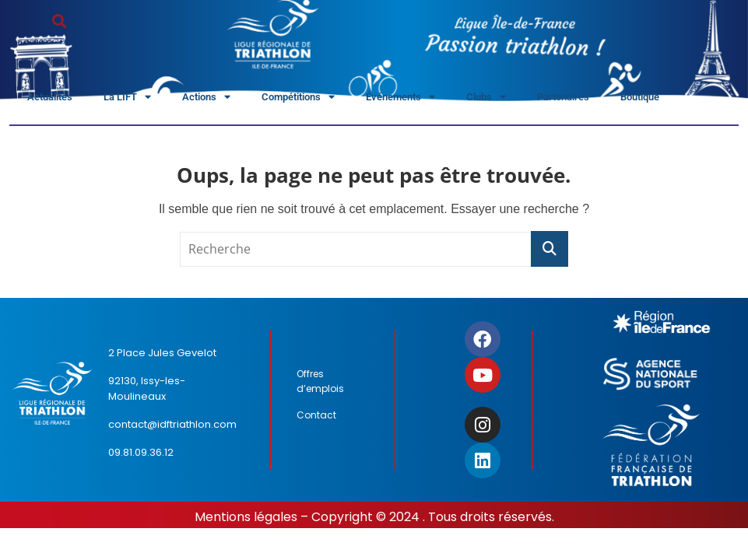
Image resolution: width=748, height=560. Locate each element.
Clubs (486, 98)
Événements (400, 98)
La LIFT (127, 98)
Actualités (50, 97)
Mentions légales (246, 517)
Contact (316, 415)
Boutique (640, 97)
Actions (206, 98)
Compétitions (298, 98)
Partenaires (563, 97)
